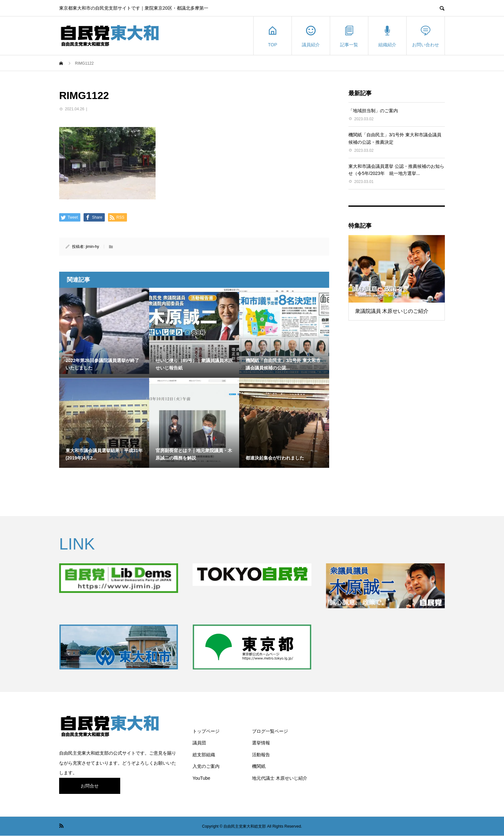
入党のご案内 (206, 766)
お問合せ (90, 786)
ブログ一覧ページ (270, 731)
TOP (273, 36)
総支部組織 (204, 755)
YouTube (201, 778)
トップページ (206, 731)
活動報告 (261, 755)
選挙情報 (261, 743)
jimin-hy (92, 247)
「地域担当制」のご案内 (373, 111)
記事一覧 (349, 36)
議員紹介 (311, 36)
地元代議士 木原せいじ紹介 (280, 778)
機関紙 (259, 766)
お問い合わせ (426, 36)
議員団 (199, 743)
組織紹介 (387, 36)
